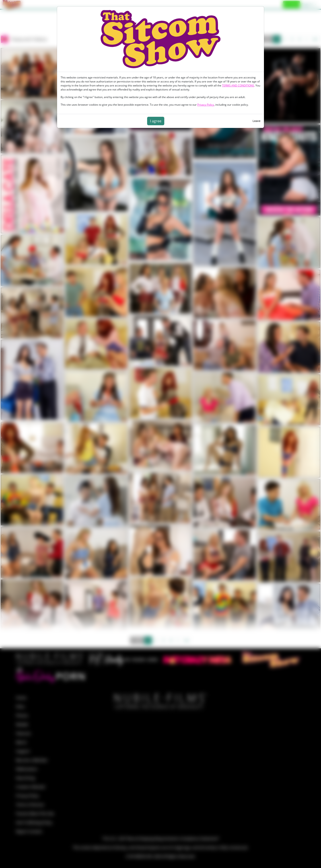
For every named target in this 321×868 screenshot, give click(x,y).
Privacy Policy (206, 105)
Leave (256, 121)
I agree (156, 121)
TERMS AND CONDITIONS (238, 85)
